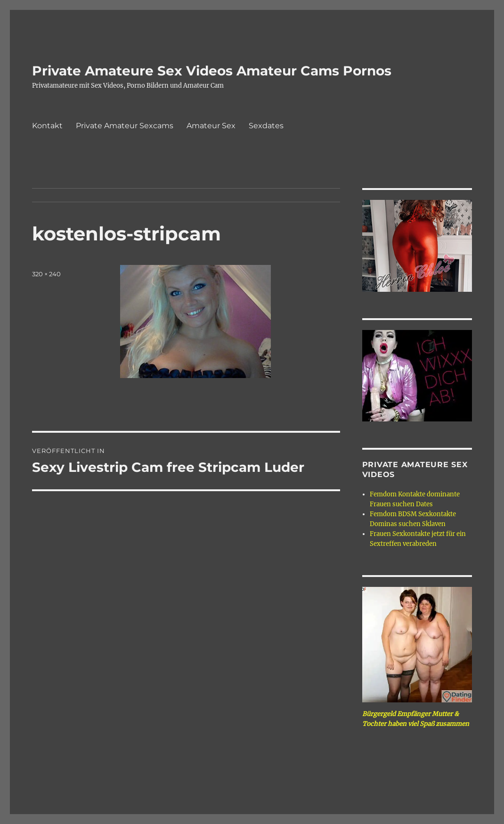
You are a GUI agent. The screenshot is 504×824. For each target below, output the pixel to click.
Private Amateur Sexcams (125, 126)
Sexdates (266, 126)
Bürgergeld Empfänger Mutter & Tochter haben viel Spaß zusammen (416, 719)
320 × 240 (46, 274)
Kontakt (47, 126)
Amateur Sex (211, 126)
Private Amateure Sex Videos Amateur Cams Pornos (212, 71)
